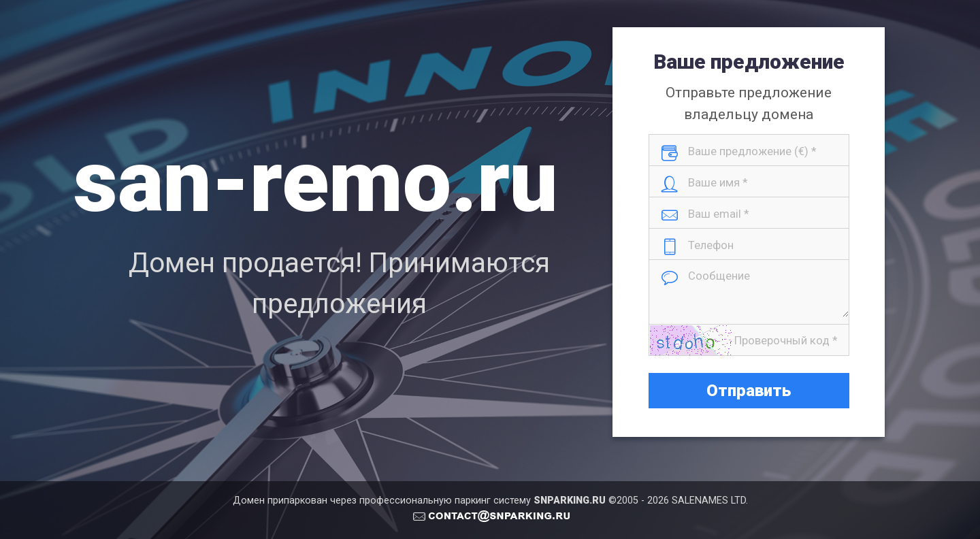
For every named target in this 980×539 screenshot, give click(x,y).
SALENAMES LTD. (710, 501)
